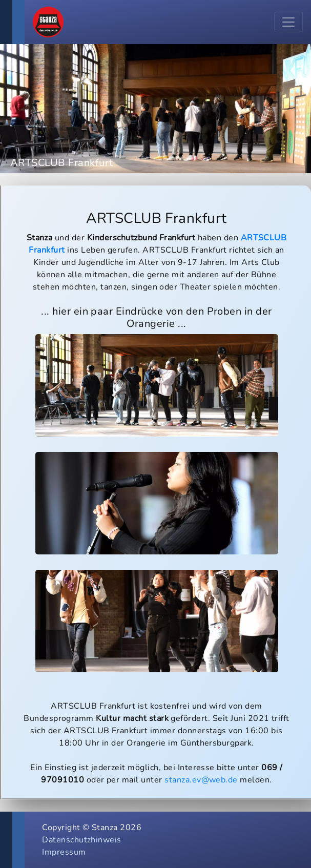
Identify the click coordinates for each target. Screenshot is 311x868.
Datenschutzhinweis (82, 840)
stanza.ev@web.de (201, 780)
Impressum (64, 852)
